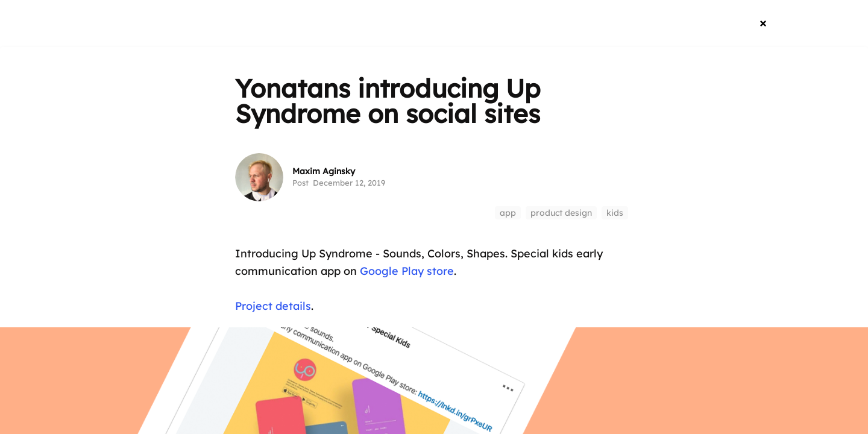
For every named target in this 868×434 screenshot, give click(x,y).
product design (561, 213)
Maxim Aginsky (324, 171)
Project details (273, 306)
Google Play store (407, 271)
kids (615, 213)
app (508, 213)
